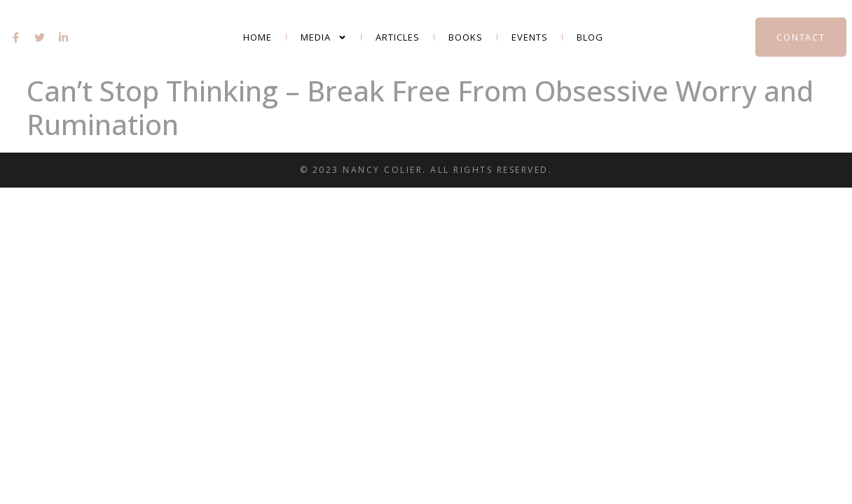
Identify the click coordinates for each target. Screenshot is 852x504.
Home (257, 37)
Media (324, 37)
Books (466, 37)
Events (530, 37)
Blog (590, 37)
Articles (398, 37)
